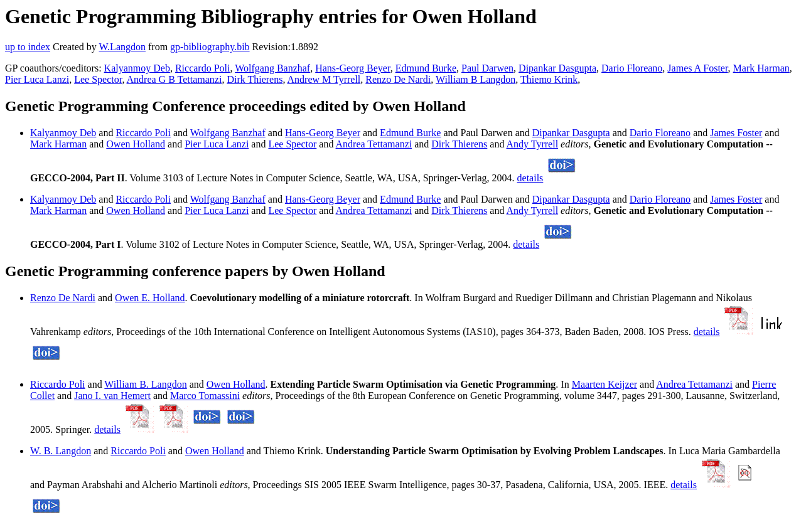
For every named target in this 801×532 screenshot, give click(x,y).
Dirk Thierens (255, 79)
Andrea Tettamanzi (374, 144)
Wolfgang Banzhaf (272, 68)
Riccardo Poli (203, 68)
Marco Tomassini (205, 396)
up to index (28, 47)
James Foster (736, 133)
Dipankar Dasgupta (557, 68)
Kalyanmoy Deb (137, 68)
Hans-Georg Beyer (352, 68)
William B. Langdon (145, 384)
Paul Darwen (487, 68)
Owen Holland (136, 144)
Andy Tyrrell (533, 144)
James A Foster (697, 68)
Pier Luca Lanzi (37, 79)
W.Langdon (122, 47)
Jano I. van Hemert (112, 396)
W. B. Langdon (61, 451)
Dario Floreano (632, 68)
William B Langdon (476, 79)
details (530, 178)
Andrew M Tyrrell (324, 79)
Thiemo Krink (549, 79)
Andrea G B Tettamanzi (175, 79)
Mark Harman (761, 68)
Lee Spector (98, 79)
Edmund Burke (426, 68)
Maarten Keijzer (605, 384)
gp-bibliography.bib (210, 47)
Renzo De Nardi (398, 79)
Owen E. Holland (150, 298)
